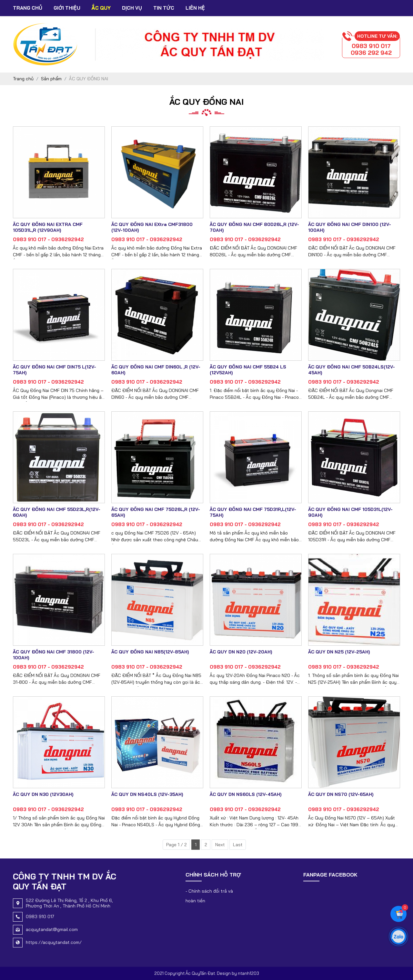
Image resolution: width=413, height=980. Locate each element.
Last (238, 845)
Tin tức (164, 8)
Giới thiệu (67, 8)
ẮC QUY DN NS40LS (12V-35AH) (147, 794)
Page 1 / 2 (176, 845)
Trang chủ (28, 8)
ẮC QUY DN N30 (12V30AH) (43, 794)
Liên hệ (195, 8)
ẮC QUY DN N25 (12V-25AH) (339, 652)
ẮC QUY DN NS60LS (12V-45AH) (246, 794)
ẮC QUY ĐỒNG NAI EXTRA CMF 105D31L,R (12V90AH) (48, 227)
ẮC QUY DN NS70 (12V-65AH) (341, 794)
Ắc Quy (101, 8)
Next (220, 845)
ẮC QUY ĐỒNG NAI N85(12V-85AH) (150, 652)
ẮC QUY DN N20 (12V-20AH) (241, 652)
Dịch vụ (132, 8)
